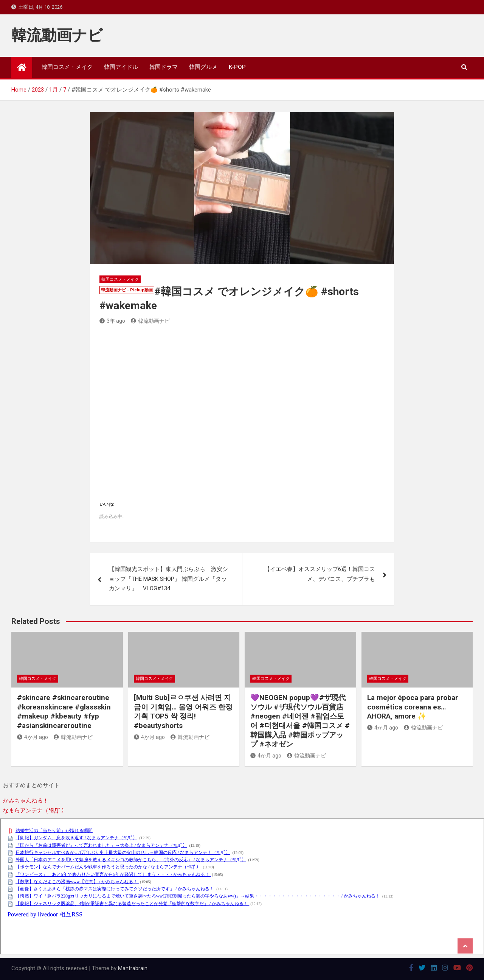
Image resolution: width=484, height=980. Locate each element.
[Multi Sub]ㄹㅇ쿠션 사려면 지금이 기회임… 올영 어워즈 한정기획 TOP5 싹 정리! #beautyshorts (183, 712)
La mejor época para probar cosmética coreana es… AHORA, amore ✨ (413, 707)
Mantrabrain (133, 968)
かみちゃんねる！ (26, 801)
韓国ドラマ (164, 67)
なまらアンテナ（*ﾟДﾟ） (35, 810)
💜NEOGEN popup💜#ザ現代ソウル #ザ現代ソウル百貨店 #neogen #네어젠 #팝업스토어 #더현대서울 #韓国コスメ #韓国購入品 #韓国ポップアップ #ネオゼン (300, 721)
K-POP (237, 67)
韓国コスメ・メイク (67, 67)
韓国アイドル (121, 67)
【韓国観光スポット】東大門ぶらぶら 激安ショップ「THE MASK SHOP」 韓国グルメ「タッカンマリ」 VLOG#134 (168, 579)
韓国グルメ (203, 67)
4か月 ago (33, 737)
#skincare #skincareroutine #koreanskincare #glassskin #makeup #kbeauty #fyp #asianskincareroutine (64, 712)
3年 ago (112, 321)
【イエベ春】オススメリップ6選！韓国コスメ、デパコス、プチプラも (320, 574)
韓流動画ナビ (57, 35)
